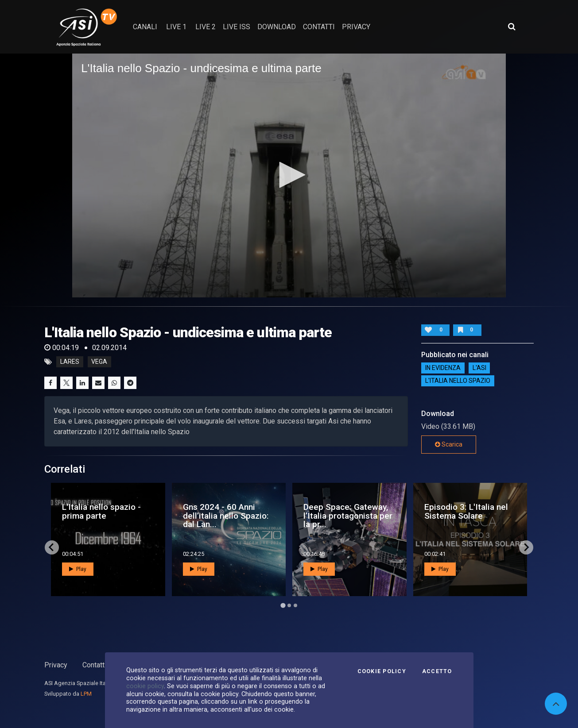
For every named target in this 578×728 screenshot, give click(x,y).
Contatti (94, 665)
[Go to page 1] (283, 605)
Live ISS (237, 27)
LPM (86, 694)
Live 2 (206, 27)
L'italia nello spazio (458, 381)
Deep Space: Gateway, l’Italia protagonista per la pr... (348, 515)
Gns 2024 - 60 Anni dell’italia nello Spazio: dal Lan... (226, 515)
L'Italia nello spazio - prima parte (101, 511)
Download (277, 27)
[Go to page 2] (289, 605)
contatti (319, 27)
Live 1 (176, 27)
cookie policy (145, 686)
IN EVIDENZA (443, 368)
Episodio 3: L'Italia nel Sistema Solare (466, 511)
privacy (356, 27)
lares (70, 362)
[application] (289, 175)
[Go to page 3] (295, 605)
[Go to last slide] (52, 547)
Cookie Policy (382, 671)
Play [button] (78, 569)
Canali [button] (145, 27)
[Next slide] (526, 547)
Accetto (437, 671)
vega (99, 362)
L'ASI (479, 368)
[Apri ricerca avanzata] (512, 27)
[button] (289, 175)
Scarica (449, 444)
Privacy (56, 665)
